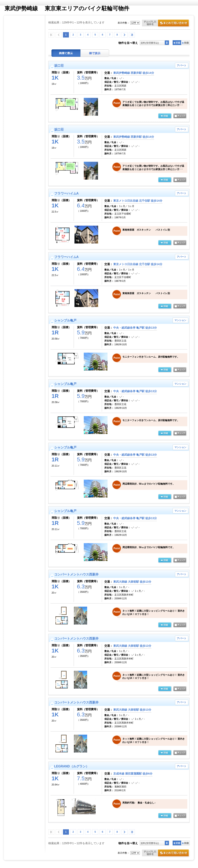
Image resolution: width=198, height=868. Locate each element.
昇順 (177, 43)
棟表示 (95, 53)
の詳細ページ (165, 116)
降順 (185, 43)
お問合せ (166, 24)
